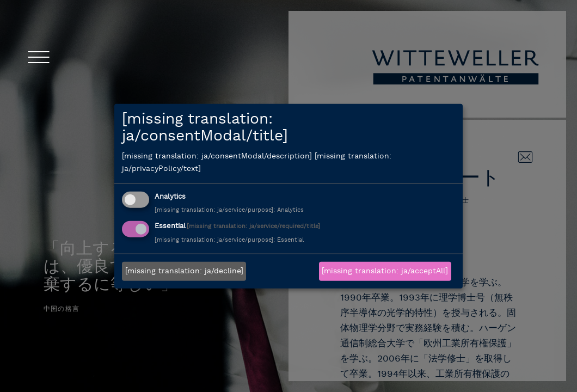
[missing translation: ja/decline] (184, 271)
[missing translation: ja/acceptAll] (385, 271)
